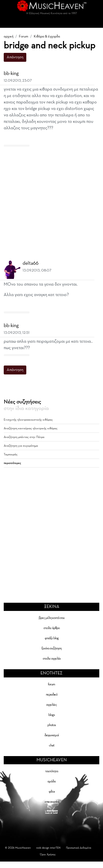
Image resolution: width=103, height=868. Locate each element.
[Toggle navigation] (52, 23)
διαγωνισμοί (51, 735)
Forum (24, 36)
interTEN (55, 848)
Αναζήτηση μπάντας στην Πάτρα (24, 437)
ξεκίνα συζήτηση (51, 648)
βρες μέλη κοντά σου (52, 618)
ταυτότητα (52, 771)
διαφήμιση (51, 812)
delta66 (31, 263)
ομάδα (51, 781)
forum (51, 684)
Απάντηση (15, 57)
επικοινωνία (51, 802)
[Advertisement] (50, 200)
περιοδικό (52, 695)
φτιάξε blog (52, 638)
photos (52, 725)
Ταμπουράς (11, 455)
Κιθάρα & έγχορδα (47, 36)
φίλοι (52, 792)
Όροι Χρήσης (48, 854)
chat (52, 745)
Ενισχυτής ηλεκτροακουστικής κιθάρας (28, 420)
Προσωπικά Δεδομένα (79, 848)
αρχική (9, 36)
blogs (52, 715)
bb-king (11, 73)
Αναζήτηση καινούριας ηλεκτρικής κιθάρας (31, 429)
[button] (96, 74)
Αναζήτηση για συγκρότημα (21, 446)
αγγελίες (51, 705)
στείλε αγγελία (52, 659)
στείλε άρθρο (51, 628)
